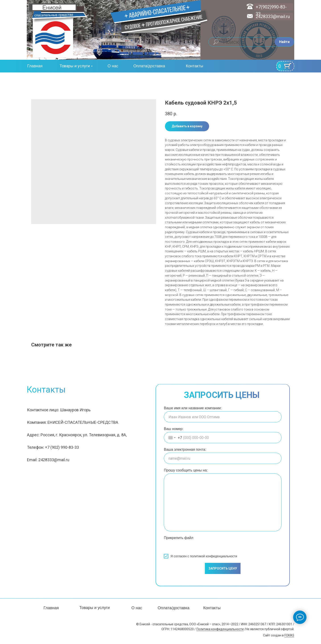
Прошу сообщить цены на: (186, 470)
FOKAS (289, 635)
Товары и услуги (75, 66)
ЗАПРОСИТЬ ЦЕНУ (223, 568)
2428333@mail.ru (273, 16)
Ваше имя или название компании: (193, 408)
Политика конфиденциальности (220, 629)
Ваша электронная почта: (185, 450)
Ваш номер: (174, 429)
